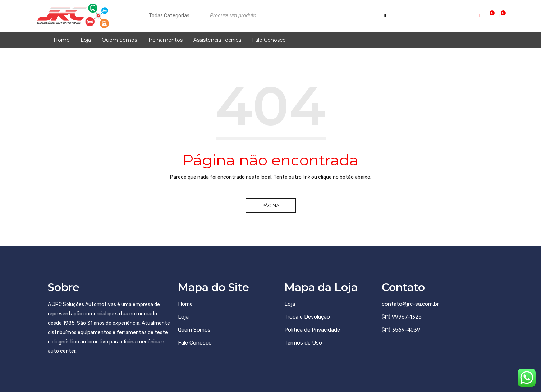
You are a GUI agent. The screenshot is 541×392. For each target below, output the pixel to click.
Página (270, 205)
